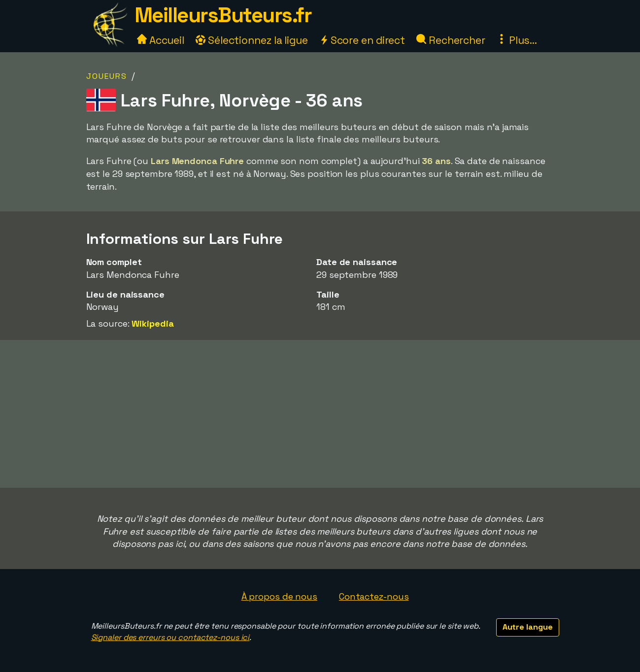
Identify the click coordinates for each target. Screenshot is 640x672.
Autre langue (528, 627)
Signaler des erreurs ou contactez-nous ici (170, 637)
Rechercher (451, 40)
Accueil (161, 40)
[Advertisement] (320, 414)
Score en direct (362, 40)
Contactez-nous (374, 596)
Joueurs (107, 76)
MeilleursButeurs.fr (223, 15)
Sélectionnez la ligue (252, 40)
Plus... (517, 40)
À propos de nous (279, 596)
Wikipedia (152, 323)
